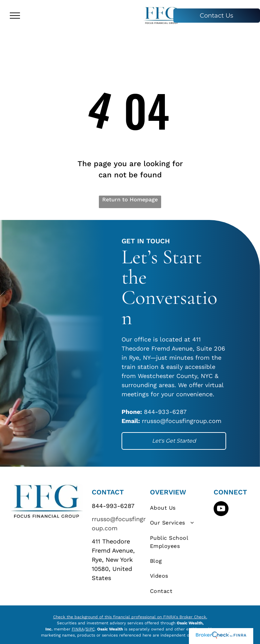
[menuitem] (180, 508)
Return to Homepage (130, 199)
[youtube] (221, 509)
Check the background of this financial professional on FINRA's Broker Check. (130, 617)
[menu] (15, 16)
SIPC (90, 629)
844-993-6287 (113, 506)
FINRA (78, 629)
